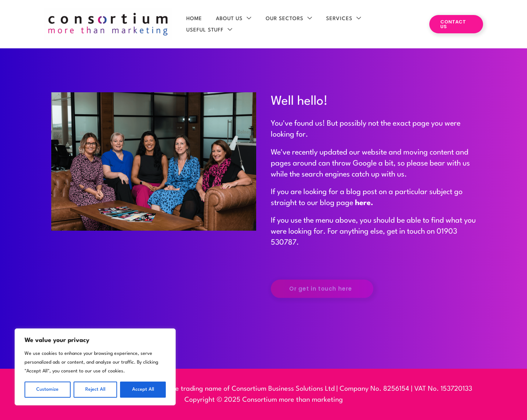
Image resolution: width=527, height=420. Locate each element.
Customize (47, 389)
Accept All (143, 389)
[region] (95, 367)
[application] (250, 25)
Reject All (95, 389)
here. (364, 203)
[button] (455, 24)
